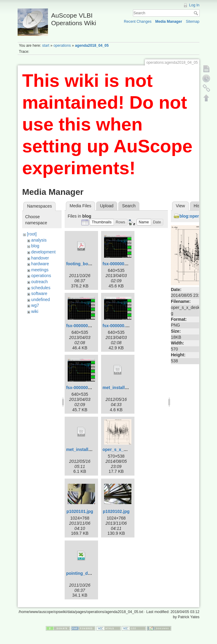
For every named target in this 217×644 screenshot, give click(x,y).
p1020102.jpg (116, 511)
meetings (40, 270)
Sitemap (193, 22)
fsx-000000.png (118, 326)
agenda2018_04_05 (92, 46)
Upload (107, 206)
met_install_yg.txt (120, 388)
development (43, 252)
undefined (41, 300)
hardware (40, 264)
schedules (41, 288)
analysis (39, 240)
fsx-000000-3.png (83, 326)
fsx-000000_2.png (84, 388)
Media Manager (169, 22)
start (46, 46)
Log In (194, 5)
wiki (35, 311)
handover (40, 258)
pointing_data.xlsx (85, 573)
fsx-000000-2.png (120, 264)
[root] (32, 234)
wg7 (35, 305)
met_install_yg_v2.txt (88, 449)
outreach (39, 282)
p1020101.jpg (80, 511)
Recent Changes (138, 22)
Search (197, 13)
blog (35, 246)
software (39, 293)
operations (62, 46)
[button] (102, 222)
